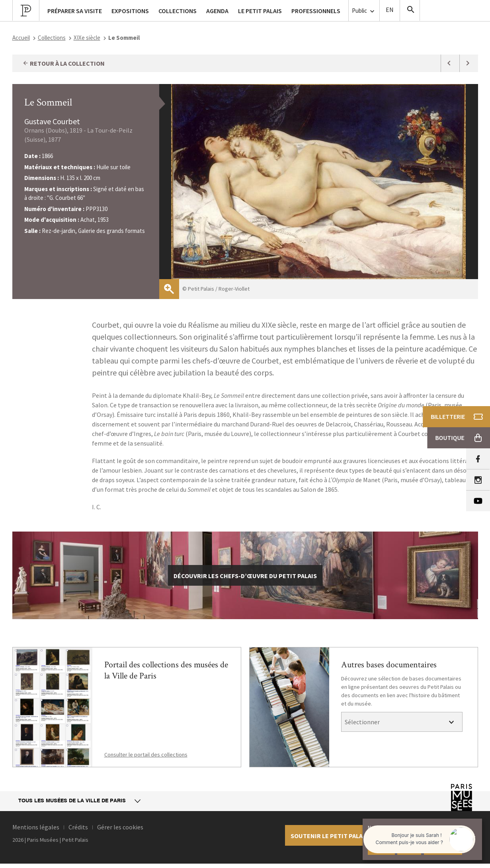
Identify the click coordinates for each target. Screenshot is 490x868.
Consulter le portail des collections (146, 755)
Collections (52, 38)
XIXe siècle (87, 38)
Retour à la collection (63, 63)
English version (390, 11)
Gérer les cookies (120, 827)
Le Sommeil (48, 102)
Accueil (21, 38)
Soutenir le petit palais (329, 836)
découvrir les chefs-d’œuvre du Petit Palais (245, 576)
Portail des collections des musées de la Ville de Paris (166, 670)
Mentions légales (36, 827)
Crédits (78, 827)
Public (364, 11)
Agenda (217, 11)
